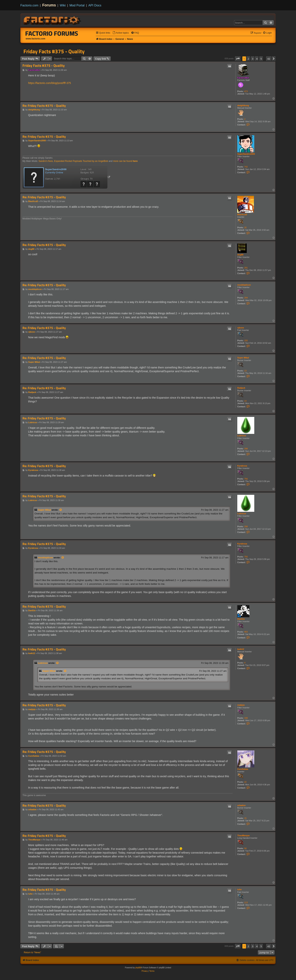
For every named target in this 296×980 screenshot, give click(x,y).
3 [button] (253, 59)
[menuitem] (121, 33)
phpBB (138, 968)
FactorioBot (243, 78)
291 (246, 268)
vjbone (241, 328)
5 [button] (261, 59)
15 (245, 818)
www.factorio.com (35, 39)
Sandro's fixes (46, 161)
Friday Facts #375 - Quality (54, 51)
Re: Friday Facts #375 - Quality (44, 106)
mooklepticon (244, 285)
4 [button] (257, 59)
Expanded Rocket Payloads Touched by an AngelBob (81, 161)
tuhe (239, 889)
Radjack (241, 388)
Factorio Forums (52, 33)
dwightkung (243, 105)
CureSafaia (243, 769)
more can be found (125, 161)
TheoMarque (243, 835)
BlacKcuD (242, 214)
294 (246, 298)
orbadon (241, 805)
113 (246, 902)
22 (245, 782)
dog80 (240, 255)
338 (246, 718)
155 (246, 341)
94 (245, 848)
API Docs (95, 5)
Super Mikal (243, 358)
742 (246, 167)
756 (246, 479)
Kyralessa (242, 466)
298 (246, 449)
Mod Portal (77, 5)
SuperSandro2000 (246, 154)
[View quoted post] (61, 510)
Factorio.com (29, 5)
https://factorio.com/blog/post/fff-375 (50, 83)
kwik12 (241, 649)
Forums (49, 5)
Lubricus (242, 436)
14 (245, 401)
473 (246, 91)
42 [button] (269, 59)
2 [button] (248, 59)
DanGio (241, 619)
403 (246, 632)
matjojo (241, 705)
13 (245, 371)
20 (245, 228)
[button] (238, 59)
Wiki (63, 5)
